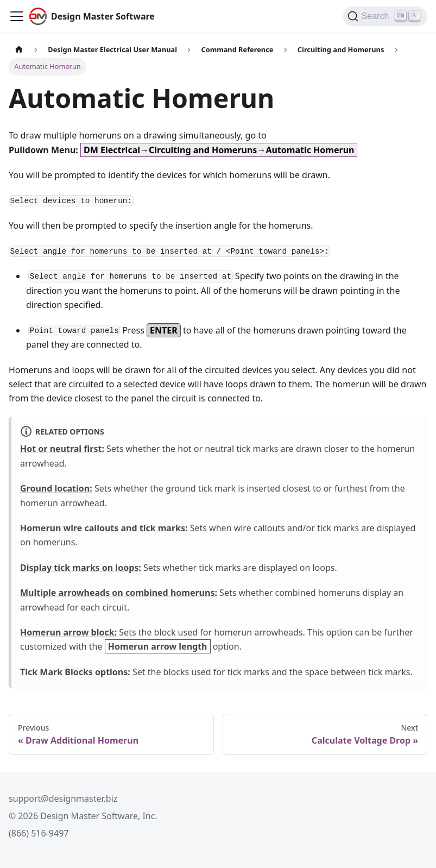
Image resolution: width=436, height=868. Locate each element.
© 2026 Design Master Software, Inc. (83, 816)
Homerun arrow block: (68, 632)
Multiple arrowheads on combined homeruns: (119, 593)
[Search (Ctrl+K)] (385, 16)
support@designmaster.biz (63, 798)
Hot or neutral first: (62, 449)
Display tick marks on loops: (81, 568)
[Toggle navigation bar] (17, 16)
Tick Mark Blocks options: (75, 672)
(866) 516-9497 (39, 833)
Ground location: (56, 488)
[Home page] (19, 50)
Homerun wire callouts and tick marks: (104, 528)
